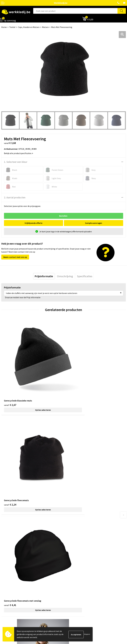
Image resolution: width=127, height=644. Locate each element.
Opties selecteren (32, 389)
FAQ (66, 555)
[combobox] (75, 11)
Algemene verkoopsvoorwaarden (79, 552)
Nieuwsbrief (7, 582)
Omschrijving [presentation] (65, 276)
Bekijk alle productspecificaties (19, 153)
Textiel (12, 27)
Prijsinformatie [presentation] (44, 276)
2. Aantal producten (15, 197)
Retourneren (70, 586)
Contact (68, 540)
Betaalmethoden (72, 582)
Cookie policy (71, 548)
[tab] (44, 276)
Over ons (5, 578)
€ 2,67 (10, 384)
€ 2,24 (72, 384)
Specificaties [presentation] (85, 276)
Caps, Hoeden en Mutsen (29, 27)
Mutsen (45, 27)
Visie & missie (7, 586)
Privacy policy (71, 544)
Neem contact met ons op (15, 257)
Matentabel (6, 590)
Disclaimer (69, 578)
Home (4, 27)
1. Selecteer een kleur (16, 162)
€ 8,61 (72, 463)
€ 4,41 (10, 463)
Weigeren (87, 634)
